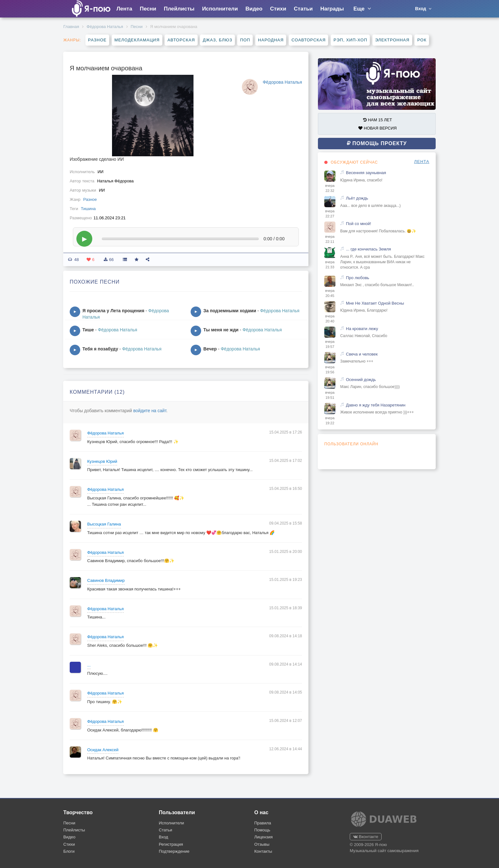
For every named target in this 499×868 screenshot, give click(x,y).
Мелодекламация (137, 40)
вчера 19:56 (330, 370)
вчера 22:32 (330, 188)
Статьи (303, 9)
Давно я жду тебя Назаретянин (376, 405)
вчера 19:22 (330, 420)
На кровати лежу (362, 329)
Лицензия (264, 837)
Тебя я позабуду (100, 349)
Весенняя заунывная (366, 173)
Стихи (278, 9)
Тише (88, 330)
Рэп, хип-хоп (350, 40)
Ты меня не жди (221, 330)
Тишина (88, 209)
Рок (422, 40)
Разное (97, 40)
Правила (263, 823)
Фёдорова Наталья (105, 27)
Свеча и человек (362, 354)
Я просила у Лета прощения (113, 311)
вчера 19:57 (330, 344)
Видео (254, 9)
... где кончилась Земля (369, 249)
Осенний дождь (361, 380)
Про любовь (358, 278)
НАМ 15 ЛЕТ (377, 120)
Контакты (263, 851)
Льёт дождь (357, 198)
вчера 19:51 (330, 395)
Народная (271, 40)
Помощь (262, 830)
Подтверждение (174, 851)
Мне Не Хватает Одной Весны (375, 303)
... (89, 665)
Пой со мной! (358, 224)
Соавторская (309, 40)
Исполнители (220, 9)
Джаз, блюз (217, 40)
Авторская (181, 40)
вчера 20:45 (330, 293)
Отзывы (262, 844)
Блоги (69, 851)
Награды (332, 9)
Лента (124, 9)
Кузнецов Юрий (102, 461)
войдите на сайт (150, 411)
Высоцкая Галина (104, 524)
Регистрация (171, 844)
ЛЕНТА (422, 162)
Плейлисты (179, 9)
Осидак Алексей (103, 750)
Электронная (392, 40)
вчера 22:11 (330, 239)
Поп (245, 40)
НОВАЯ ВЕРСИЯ (377, 128)
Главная (71, 27)
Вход (163, 837)
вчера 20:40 (330, 319)
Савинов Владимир (106, 580)
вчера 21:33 (330, 265)
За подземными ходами (230, 311)
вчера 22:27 (330, 214)
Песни (148, 9)
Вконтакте (366, 837)
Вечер (210, 349)
